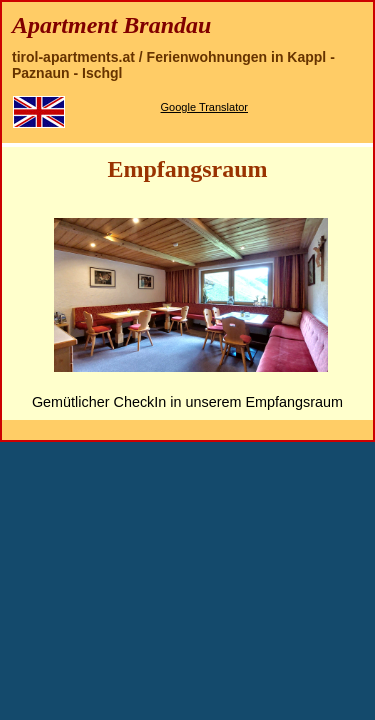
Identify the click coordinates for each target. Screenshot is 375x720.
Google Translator (204, 107)
